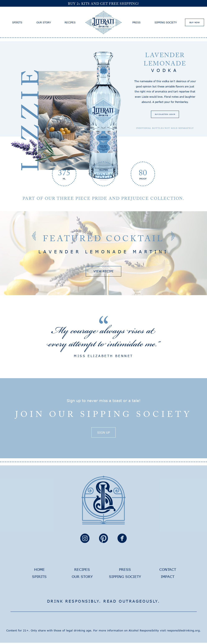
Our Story (44, 22)
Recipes (70, 22)
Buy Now (195, 22)
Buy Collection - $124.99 (165, 114)
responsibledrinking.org (183, 632)
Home (39, 571)
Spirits (17, 22)
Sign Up (103, 434)
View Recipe (103, 272)
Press (136, 22)
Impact (168, 578)
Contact (168, 571)
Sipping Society (166, 22)
